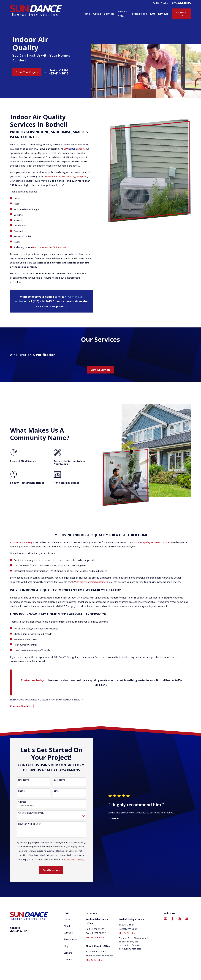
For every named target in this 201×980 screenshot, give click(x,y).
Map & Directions (95, 937)
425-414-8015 (181, 3)
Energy (74, 149)
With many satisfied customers (91, 582)
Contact (68, 959)
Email (57, 791)
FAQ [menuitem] (153, 14)
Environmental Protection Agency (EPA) (66, 176)
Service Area (70, 939)
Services (68, 933)
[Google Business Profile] (165, 919)
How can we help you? (29, 824)
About (67, 926)
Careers (68, 953)
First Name (24, 780)
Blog (66, 946)
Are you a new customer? (31, 813)
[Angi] (187, 919)
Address (22, 802)
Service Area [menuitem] (122, 14)
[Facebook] (172, 919)
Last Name (60, 780)
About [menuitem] (97, 14)
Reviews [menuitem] (163, 14)
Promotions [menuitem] (140, 14)
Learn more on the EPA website (49, 247)
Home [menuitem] (86, 14)
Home (67, 919)
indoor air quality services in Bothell (151, 542)
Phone (21, 791)
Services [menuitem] (109, 14)
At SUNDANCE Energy (22, 542)
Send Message (51, 870)
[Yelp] (180, 919)
